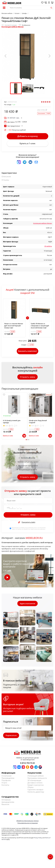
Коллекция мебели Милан (13, 27)
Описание (6, 177)
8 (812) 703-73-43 (27, 763)
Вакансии (5, 805)
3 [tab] (29, 440)
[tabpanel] (15, 416)
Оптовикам (6, 800)
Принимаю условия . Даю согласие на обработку (29, 529)
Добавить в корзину (28, 136)
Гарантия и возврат (35, 790)
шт (14, 105)
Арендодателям (8, 803)
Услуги (4, 783)
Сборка (30, 788)
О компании (6, 776)
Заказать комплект (27, 351)
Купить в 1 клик (27, 144)
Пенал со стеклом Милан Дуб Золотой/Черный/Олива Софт (14, 326)
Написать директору (36, 792)
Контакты (5, 786)
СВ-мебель (48, 246)
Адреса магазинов (27, 604)
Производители (8, 779)
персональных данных (38, 529)
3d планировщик (34, 781)
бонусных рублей (17, 130)
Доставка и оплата (35, 783)
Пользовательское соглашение (28, 824)
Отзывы (5, 180)
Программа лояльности (37, 779)
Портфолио (6, 781)
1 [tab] (26, 440)
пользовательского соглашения (35, 528)
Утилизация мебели (36, 776)
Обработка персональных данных (27, 821)
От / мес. (13, 118)
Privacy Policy (38, 838)
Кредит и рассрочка (36, 786)
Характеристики (9, 173)
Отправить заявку (28, 377)
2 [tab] (27, 440)
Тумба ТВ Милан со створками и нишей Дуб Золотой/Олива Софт (40, 326)
